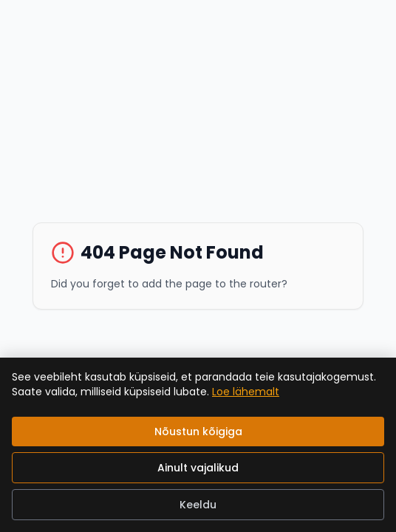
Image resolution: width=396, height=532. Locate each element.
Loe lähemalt (246, 392)
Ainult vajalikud (198, 468)
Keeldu (198, 505)
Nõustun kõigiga (198, 432)
